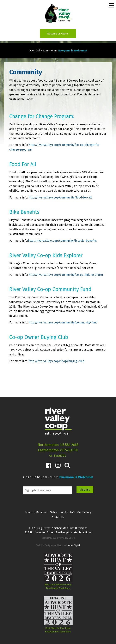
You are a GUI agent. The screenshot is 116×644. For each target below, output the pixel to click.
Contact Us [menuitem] (58, 517)
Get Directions (79, 528)
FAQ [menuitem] (72, 512)
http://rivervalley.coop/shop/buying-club (56, 361)
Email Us (60, 456)
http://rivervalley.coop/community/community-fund (63, 323)
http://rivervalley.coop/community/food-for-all (60, 198)
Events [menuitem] (64, 512)
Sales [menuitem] (54, 512)
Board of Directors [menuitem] (36, 512)
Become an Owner (58, 34)
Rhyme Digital (73, 545)
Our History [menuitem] (84, 512)
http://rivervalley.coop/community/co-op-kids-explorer (66, 275)
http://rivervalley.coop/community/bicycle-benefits (62, 241)
